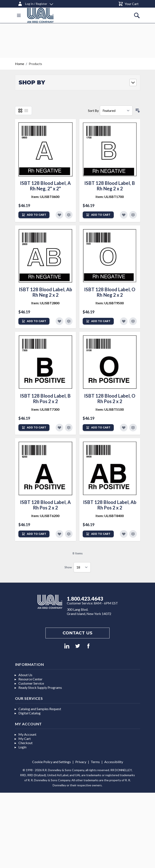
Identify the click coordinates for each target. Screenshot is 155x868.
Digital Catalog (29, 713)
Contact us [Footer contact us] (77, 633)
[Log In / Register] (35, 3)
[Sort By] (116, 111)
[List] (26, 111)
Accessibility (114, 762)
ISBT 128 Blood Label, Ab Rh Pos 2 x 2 (110, 505)
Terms (95, 762)
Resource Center (30, 679)
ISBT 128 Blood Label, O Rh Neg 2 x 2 (110, 292)
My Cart (25, 739)
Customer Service (31, 683)
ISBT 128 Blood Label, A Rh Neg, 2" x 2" (45, 186)
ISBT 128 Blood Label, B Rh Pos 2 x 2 (45, 399)
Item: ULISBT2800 (45, 303)
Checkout (25, 743)
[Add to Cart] (34, 215)
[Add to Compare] (69, 215)
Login (22, 747)
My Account (27, 734)
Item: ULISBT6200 (45, 516)
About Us (25, 675)
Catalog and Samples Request (40, 709)
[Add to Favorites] (59, 215)
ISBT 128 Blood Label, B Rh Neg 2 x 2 (110, 186)
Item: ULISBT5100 (110, 409)
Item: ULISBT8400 (110, 516)
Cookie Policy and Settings (51, 762)
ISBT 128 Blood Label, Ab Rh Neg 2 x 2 (45, 292)
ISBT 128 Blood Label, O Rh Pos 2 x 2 (110, 399)
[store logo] (40, 15)
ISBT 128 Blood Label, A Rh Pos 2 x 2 (45, 505)
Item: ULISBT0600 (45, 197)
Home (20, 64)
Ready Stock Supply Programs (40, 687)
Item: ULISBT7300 (45, 409)
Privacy (81, 762)
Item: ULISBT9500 (110, 303)
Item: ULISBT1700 (110, 197)
